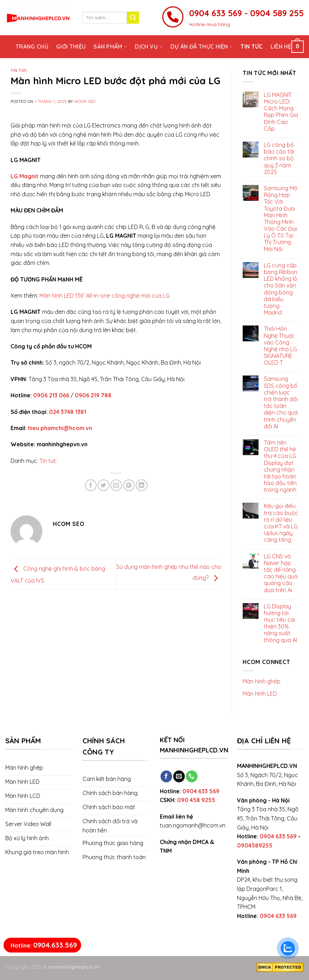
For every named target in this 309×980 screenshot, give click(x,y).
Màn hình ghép (262, 681)
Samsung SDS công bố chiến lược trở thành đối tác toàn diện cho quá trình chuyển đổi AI (281, 402)
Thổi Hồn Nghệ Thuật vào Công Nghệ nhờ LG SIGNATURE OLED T (280, 346)
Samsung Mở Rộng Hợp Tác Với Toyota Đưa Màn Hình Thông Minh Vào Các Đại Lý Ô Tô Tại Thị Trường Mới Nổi (281, 219)
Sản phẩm (110, 46)
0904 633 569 (201, 791)
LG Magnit (25, 176)
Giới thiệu (71, 46)
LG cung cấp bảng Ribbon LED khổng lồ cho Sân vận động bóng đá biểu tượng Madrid (281, 289)
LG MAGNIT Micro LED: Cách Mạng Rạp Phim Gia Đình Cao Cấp (281, 112)
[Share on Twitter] (104, 485)
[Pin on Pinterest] (129, 485)
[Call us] (192, 776)
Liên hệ (281, 46)
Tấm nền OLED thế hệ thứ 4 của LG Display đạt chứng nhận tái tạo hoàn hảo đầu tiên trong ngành (280, 466)
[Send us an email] (179, 776)
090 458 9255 (196, 800)
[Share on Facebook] (91, 485)
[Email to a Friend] (116, 485)
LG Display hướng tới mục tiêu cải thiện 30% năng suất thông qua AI (280, 623)
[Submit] (133, 18)
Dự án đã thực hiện (202, 46)
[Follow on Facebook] (166, 776)
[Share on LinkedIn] (142, 485)
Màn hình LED (260, 694)
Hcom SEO (85, 101)
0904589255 (255, 845)
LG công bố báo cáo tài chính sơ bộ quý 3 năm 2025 (279, 159)
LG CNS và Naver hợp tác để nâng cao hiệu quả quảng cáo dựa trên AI (281, 573)
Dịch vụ (149, 46)
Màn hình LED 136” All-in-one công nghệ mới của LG (105, 296)
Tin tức (252, 46)
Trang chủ (32, 46)
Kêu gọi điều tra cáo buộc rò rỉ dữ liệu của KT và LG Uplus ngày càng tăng (281, 523)
